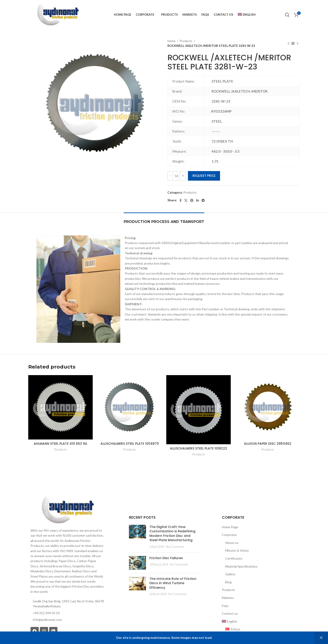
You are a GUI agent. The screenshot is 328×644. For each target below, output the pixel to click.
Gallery (230, 574)
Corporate (229, 535)
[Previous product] (288, 43)
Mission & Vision (237, 550)
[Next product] (297, 43)
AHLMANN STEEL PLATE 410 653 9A (60, 444)
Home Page (230, 527)
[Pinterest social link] (192, 200)
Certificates (234, 558)
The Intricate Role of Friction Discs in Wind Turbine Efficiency (173, 583)
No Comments (175, 547)
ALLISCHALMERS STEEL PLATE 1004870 (130, 444)
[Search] (287, 15)
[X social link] (186, 200)
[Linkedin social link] (197, 200)
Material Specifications (241, 566)
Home (172, 41)
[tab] (164, 219)
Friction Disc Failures (166, 558)
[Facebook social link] (181, 200)
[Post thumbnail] (137, 537)
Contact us (230, 613)
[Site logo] (58, 14)
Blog (228, 582)
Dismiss (321, 638)
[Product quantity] (177, 176)
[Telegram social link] (203, 200)
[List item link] (67, 620)
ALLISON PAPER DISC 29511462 (268, 444)
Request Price (204, 176)
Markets (228, 598)
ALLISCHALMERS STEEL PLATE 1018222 (199, 448)
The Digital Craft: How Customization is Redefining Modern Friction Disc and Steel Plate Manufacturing (172, 534)
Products (186, 41)
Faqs (225, 606)
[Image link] (67, 509)
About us (232, 543)
